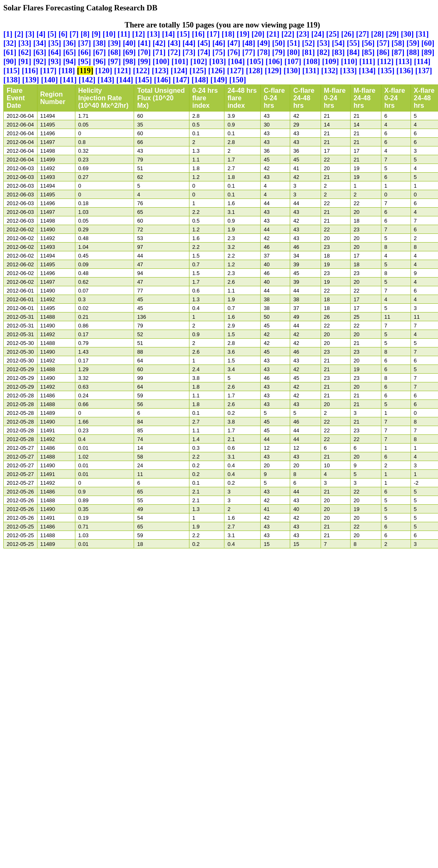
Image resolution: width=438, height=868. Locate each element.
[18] (228, 34)
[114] (422, 61)
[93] (55, 61)
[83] (338, 52)
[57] (383, 43)
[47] (234, 43)
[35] (55, 43)
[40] (129, 43)
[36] (69, 43)
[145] (143, 80)
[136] (405, 71)
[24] (318, 34)
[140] (49, 80)
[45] (204, 43)
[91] (25, 61)
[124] (179, 71)
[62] (25, 52)
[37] (84, 43)
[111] (367, 61)
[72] (174, 52)
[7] (74, 34)
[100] (161, 61)
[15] (183, 34)
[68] (114, 52)
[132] (330, 71)
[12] (138, 34)
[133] (349, 71)
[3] (30, 34)
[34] (40, 43)
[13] (153, 34)
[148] (200, 80)
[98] (129, 61)
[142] (87, 80)
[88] (413, 52)
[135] (386, 71)
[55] (353, 43)
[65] (69, 52)
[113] (404, 61)
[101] (180, 61)
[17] (213, 34)
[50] (278, 43)
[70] (144, 52)
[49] (264, 43)
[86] (383, 52)
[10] (109, 34)
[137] (424, 71)
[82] (323, 52)
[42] (159, 43)
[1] (8, 34)
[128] (254, 71)
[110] (349, 61)
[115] (11, 71)
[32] (10, 43)
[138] (12, 80)
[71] (159, 52)
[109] (330, 61)
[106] (274, 61)
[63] (40, 52)
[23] (303, 34)
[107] (293, 61)
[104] (236, 61)
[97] (114, 61)
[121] (123, 71)
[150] (238, 80)
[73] (189, 52)
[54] (338, 43)
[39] (114, 43)
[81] (308, 52)
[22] (288, 34)
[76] (234, 52)
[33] (25, 43)
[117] (48, 71)
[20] (258, 34)
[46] (219, 43)
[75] (219, 52)
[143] (106, 80)
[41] (144, 43)
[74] (204, 52)
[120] (104, 71)
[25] (332, 34)
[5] (52, 34)
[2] (19, 34)
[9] (96, 34)
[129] (273, 71)
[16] (198, 34)
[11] (124, 34)
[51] (293, 43)
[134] (367, 71)
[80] (293, 52)
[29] (392, 34)
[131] (311, 71)
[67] (99, 52)
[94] (69, 61)
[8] (85, 34)
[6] (63, 34)
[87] (398, 52)
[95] (84, 61)
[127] (235, 71)
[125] (198, 71)
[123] (160, 71)
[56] (368, 43)
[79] (278, 52)
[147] (181, 80)
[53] (323, 43)
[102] (199, 61)
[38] (99, 43)
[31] (422, 34)
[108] (312, 61)
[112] (385, 61)
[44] (189, 43)
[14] (168, 34)
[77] (249, 52)
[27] (362, 34)
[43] (174, 43)
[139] (31, 80)
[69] (129, 52)
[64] (55, 52)
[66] (84, 52)
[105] (255, 61)
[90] (10, 61)
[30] (407, 34)
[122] (141, 71)
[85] (368, 52)
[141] (68, 80)
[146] (163, 80)
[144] (125, 80)
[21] (273, 34)
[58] (398, 43)
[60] (428, 43)
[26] (347, 34)
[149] (219, 80)
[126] (217, 71)
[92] (40, 61)
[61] (10, 52)
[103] (218, 61)
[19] (243, 34)
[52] (308, 43)
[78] (264, 52)
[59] (413, 43)
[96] (99, 61)
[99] (144, 61)
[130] (292, 71)
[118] (67, 71)
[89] (428, 52)
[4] (41, 34)
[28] (377, 34)
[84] (353, 52)
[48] (249, 43)
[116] (30, 71)
